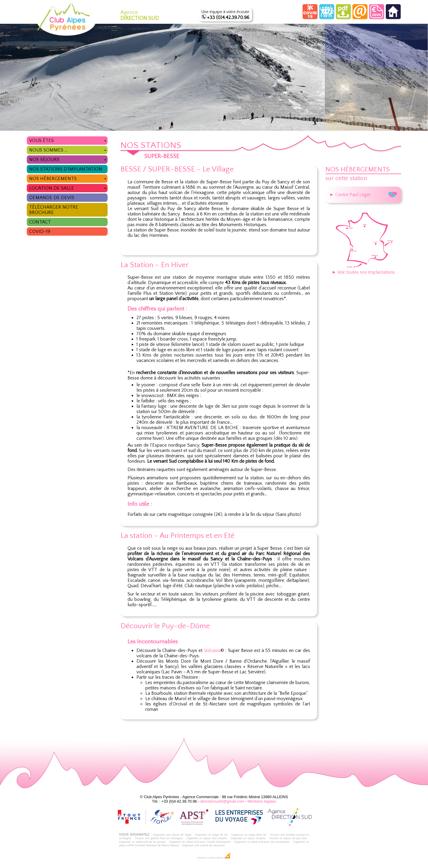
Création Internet (219, 858)
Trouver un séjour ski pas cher (288, 838)
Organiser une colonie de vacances (203, 845)
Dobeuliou (202, 858)
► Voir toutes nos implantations (363, 270)
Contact (40, 222)
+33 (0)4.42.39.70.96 (228, 18)
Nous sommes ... (68, 149)
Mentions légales (262, 801)
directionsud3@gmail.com (222, 801)
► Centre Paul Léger (363, 195)
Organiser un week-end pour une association (262, 842)
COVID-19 (40, 231)
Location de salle (68, 187)
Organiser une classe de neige (172, 835)
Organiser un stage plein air (249, 835)
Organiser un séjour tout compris (207, 838)
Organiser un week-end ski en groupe (142, 842)
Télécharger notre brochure (54, 210)
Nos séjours (68, 159)
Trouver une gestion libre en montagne (159, 838)
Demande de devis (52, 198)
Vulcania (212, 650)
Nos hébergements (68, 178)
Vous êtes (68, 140)
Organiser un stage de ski (211, 835)
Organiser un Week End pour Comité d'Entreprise (200, 842)
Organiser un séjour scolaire (248, 838)
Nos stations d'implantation (66, 169)
